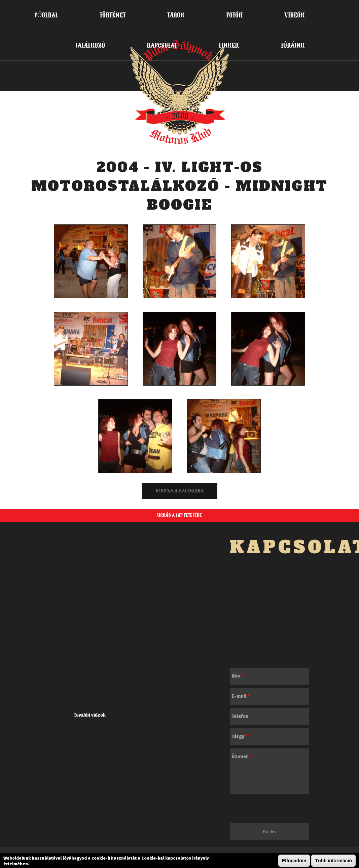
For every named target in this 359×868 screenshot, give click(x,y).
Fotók (234, 15)
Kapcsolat (162, 45)
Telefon (240, 716)
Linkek (229, 45)
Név (237, 676)
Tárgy (239, 736)
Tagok (176, 15)
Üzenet (241, 757)
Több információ (333, 861)
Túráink (293, 45)
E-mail (241, 696)
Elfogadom (294, 861)
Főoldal (46, 15)
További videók (90, 715)
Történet (113, 15)
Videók (294, 15)
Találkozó (90, 45)
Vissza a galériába (180, 491)
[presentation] (281, 810)
